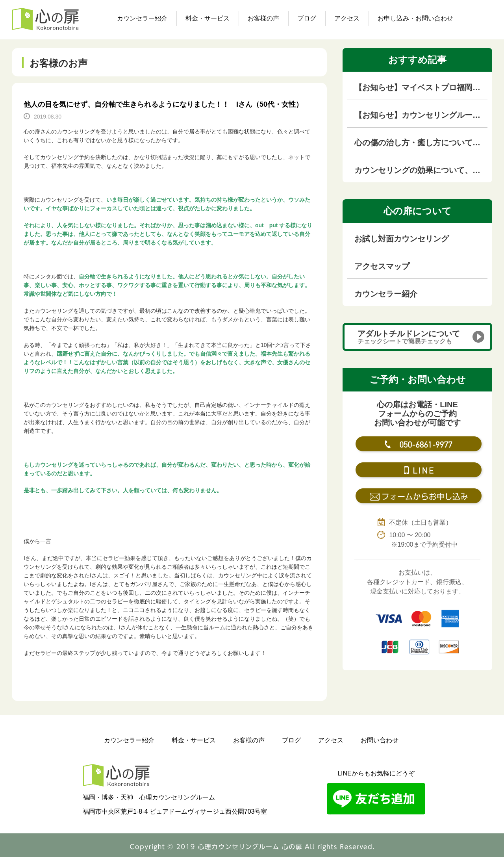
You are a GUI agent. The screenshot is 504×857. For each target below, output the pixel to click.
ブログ (307, 18)
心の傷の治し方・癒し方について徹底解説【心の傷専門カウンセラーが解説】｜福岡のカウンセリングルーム (421, 143)
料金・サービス (208, 18)
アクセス (347, 18)
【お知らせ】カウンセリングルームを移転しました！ (421, 115)
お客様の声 (263, 18)
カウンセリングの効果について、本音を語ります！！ (421, 170)
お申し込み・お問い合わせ (415, 18)
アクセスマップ (382, 266)
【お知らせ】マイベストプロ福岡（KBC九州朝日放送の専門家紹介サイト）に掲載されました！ (421, 87)
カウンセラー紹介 (142, 18)
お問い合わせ (380, 740)
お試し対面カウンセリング (402, 239)
